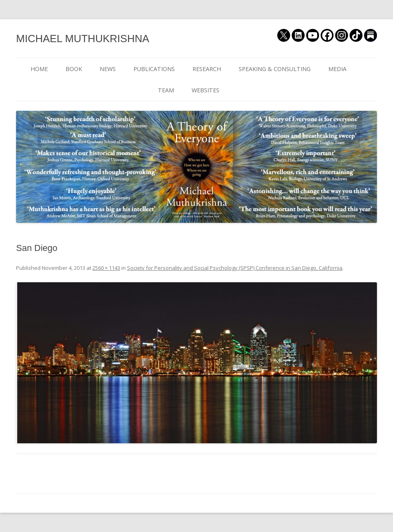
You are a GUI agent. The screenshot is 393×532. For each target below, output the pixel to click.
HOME (39, 69)
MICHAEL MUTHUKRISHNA (83, 39)
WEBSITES (206, 90)
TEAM (166, 90)
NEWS (108, 69)
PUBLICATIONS (154, 69)
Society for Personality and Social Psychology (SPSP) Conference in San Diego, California (235, 268)
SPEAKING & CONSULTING (275, 69)
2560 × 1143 (106, 268)
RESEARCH (207, 69)
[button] (196, 363)
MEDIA (337, 69)
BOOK (74, 69)
